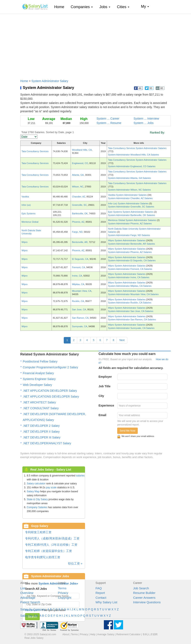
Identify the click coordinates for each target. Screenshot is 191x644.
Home (61, 7)
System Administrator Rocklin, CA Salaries (130, 303)
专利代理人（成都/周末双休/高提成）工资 (52, 538)
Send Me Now (127, 431)
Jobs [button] (105, 7)
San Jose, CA (79, 309)
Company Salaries (37, 507)
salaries (80, 476)
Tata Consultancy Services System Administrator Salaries (137, 148)
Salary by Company (33, 609)
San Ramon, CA (80, 318)
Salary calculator (36, 484)
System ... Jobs (144, 123)
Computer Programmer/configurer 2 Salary (50, 367)
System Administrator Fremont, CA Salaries (130, 269)
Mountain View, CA (82, 291)
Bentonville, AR (80, 242)
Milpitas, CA (78, 284)
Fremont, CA (78, 267)
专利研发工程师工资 (38, 532)
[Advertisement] (95, 44)
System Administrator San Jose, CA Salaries (131, 311)
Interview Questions (147, 602)
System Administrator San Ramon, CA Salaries (132, 319)
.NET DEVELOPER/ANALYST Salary (47, 443)
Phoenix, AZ (78, 222)
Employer (105, 377)
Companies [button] (82, 7)
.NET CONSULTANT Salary (41, 408)
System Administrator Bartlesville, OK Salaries (132, 215)
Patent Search (30, 602)
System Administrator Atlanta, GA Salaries (129, 178)
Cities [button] (123, 7)
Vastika (25, 197)
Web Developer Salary (37, 385)
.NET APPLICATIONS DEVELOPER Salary (51, 397)
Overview (27, 593)
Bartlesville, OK (80, 213)
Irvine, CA (77, 276)
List (23, 588)
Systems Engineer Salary (39, 379)
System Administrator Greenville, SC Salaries (131, 207)
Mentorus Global (30, 222)
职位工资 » (75, 563)
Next (122, 340)
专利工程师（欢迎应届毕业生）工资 (48, 551)
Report (100, 593)
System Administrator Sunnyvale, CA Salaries (131, 328)
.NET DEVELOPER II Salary (41, 432)
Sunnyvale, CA (80, 326)
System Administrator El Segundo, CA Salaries (132, 260)
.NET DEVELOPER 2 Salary (41, 426)
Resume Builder (144, 593)
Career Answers (144, 598)
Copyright (65, 598)
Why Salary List (106, 602)
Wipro (25, 242)
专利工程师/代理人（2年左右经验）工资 (51, 545)
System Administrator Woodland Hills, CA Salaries (134, 155)
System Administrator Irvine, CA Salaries (129, 277)
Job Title (104, 386)
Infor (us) (26, 205)
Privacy (63, 593)
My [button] (145, 6)
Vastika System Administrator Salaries (128, 195)
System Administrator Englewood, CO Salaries (132, 166)
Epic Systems (29, 213)
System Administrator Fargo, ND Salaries (129, 235)
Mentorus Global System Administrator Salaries (132, 220)
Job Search (141, 588)
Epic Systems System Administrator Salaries (131, 212)
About (66, 634)
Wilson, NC (78, 187)
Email (102, 415)
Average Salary (106, 634)
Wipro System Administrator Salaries (127, 240)
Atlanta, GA (78, 175)
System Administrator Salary (50, 81)
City (101, 396)
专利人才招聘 (150, 634)
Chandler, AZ (79, 197)
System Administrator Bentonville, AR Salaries (131, 244)
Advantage (28, 598)
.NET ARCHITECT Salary (39, 402)
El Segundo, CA (80, 259)
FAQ (99, 588)
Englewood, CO (80, 163)
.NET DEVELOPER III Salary (42, 437)
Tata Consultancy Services (35, 151)
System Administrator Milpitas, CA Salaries (130, 286)
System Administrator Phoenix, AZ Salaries (130, 224)
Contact (101, 598)
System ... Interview (146, 119)
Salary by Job (29, 616)
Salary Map (33, 491)
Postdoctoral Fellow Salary (40, 361)
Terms (62, 588)
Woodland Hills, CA (82, 150)
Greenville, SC (79, 205)
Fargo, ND (77, 232)
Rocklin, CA (78, 301)
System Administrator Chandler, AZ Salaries (130, 198)
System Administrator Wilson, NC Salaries (129, 190)
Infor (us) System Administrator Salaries (129, 203)
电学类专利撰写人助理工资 (43, 557)
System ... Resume (109, 123)
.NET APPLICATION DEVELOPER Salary (50, 391)
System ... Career (108, 119)
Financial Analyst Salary (38, 373)
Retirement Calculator (129, 634)
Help (93, 634)
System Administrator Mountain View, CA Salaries (133, 294)
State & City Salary (37, 499)
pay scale (51, 487)
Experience (106, 405)
